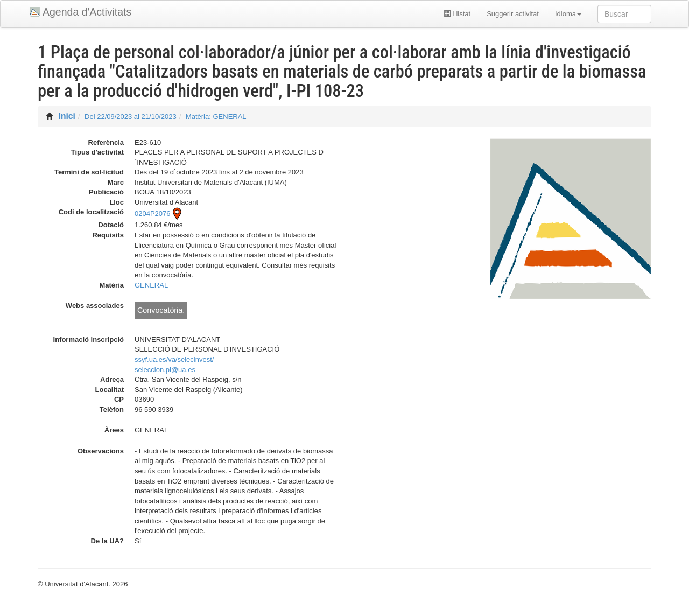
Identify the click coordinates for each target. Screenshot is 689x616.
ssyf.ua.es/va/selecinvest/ (174, 359)
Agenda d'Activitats (87, 12)
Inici (67, 116)
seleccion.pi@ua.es (165, 370)
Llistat (457, 14)
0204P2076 (159, 213)
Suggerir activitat (513, 14)
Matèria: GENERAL (216, 117)
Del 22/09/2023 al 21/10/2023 (131, 117)
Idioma (568, 14)
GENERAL (151, 285)
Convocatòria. (161, 310)
